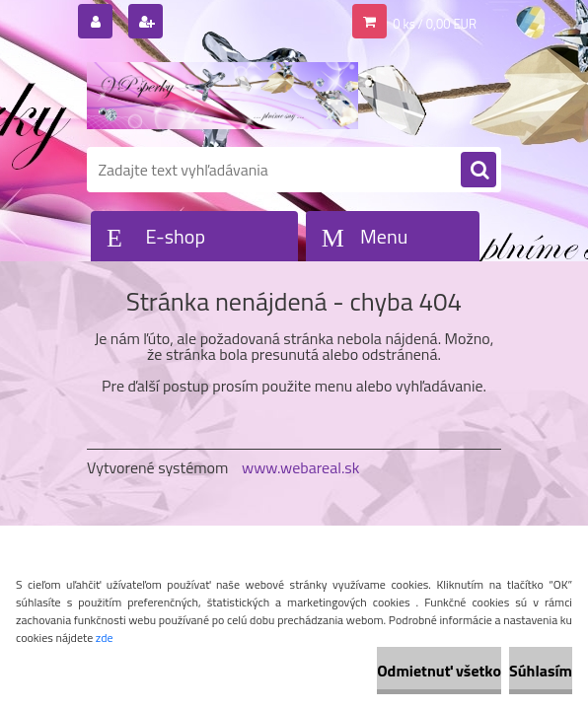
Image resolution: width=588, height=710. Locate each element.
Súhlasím (541, 671)
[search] (478, 171)
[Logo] (222, 96)
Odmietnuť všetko (439, 671)
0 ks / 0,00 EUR (435, 24)
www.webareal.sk (301, 467)
